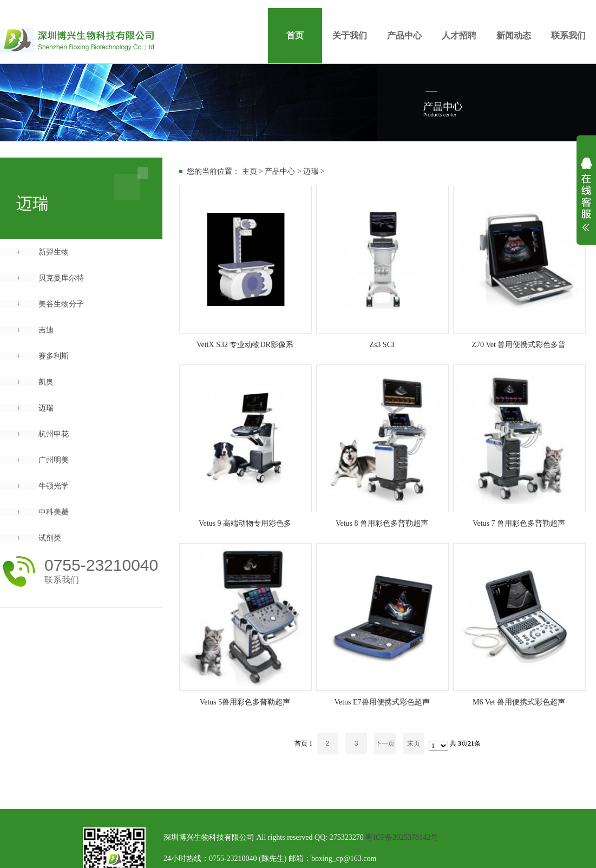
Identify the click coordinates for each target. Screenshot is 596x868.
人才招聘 (459, 35)
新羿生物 (54, 252)
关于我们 (350, 35)
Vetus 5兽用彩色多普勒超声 (245, 702)
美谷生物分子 (61, 304)
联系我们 (568, 35)
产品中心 (404, 35)
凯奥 (46, 382)
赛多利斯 (54, 356)
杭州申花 (54, 434)
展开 (586, 201)
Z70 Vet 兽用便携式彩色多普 (519, 345)
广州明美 (54, 460)
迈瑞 (46, 408)
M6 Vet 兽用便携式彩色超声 (519, 702)
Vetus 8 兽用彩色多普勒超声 (382, 523)
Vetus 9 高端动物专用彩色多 (245, 523)
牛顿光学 (54, 486)
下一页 (385, 743)
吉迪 (46, 330)
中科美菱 (54, 512)
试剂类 (50, 538)
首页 (295, 35)
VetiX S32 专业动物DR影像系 (245, 345)
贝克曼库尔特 (61, 278)
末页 (414, 743)
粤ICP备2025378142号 (402, 837)
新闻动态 (514, 35)
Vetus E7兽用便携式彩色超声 (382, 702)
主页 (250, 171)
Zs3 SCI (382, 345)
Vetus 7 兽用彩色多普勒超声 (519, 523)
